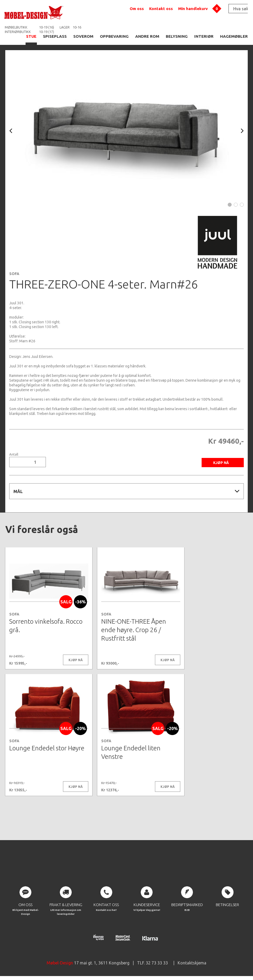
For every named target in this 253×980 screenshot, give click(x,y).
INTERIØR (204, 36)
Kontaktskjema (192, 964)
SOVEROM (83, 36)
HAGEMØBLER (234, 36)
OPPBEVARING (114, 36)
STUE (31, 36)
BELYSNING (177, 36)
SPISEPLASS (55, 36)
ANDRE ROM (147, 36)
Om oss (137, 9)
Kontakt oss (161, 9)
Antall (14, 454)
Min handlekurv (193, 9)
